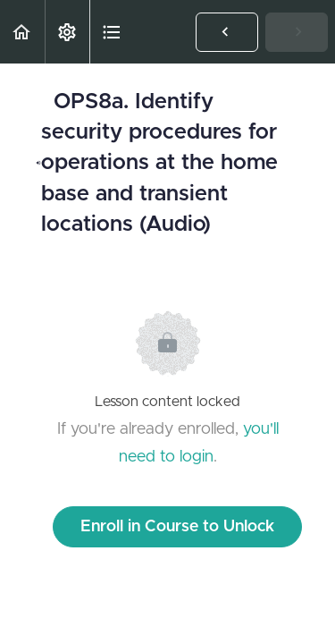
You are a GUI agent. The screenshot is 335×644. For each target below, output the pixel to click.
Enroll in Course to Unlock (177, 527)
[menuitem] (67, 32)
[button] (22, 32)
